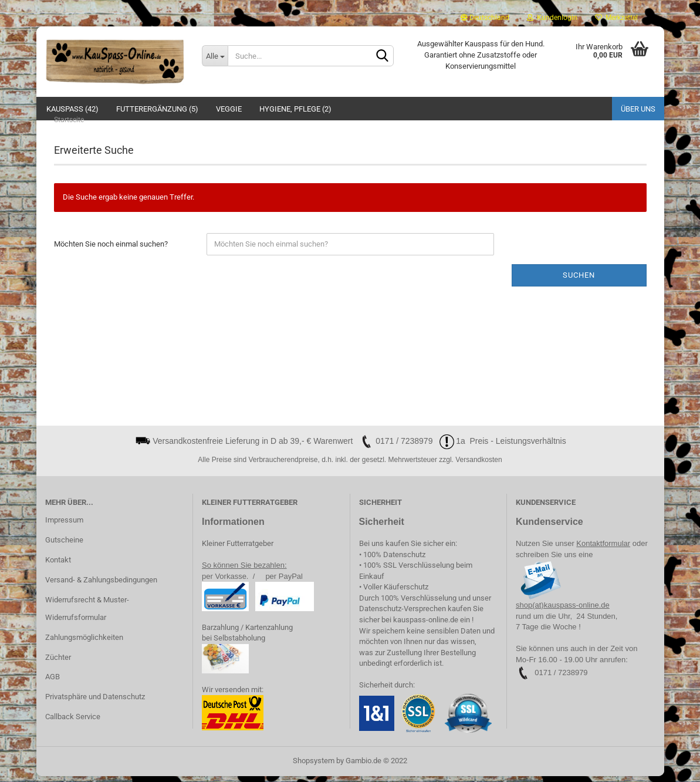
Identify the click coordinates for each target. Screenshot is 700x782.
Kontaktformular (603, 549)
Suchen (579, 281)
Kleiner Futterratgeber (238, 549)
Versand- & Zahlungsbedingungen (101, 586)
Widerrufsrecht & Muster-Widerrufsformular (87, 614)
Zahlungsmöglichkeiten (84, 643)
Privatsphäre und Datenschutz (95, 702)
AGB (53, 683)
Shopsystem (314, 766)
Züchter (58, 663)
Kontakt (58, 566)
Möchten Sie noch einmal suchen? (111, 250)
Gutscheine (64, 546)
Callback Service (73, 722)
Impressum (64, 526)
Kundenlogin (552, 18)
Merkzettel (616, 18)
